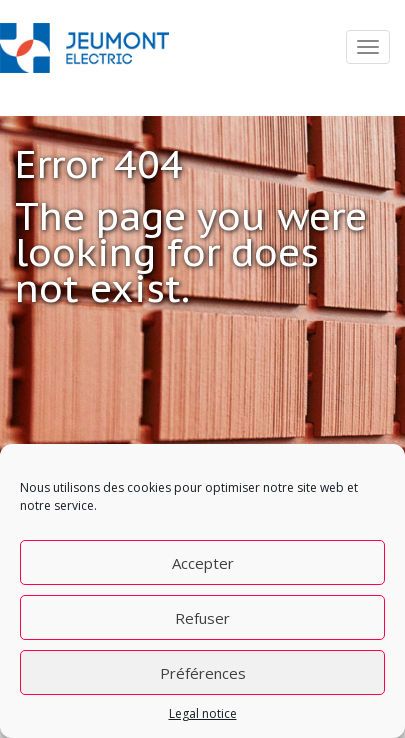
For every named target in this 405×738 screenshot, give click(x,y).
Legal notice (203, 713)
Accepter (203, 563)
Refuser (202, 618)
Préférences (203, 673)
